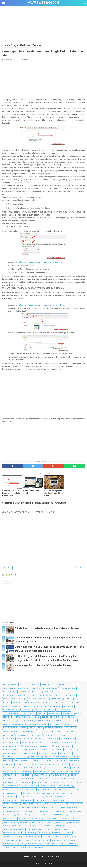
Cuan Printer (64, 754)
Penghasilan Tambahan (53, 805)
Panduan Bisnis (24, 801)
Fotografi (61, 762)
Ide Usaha (63, 769)
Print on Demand (75, 812)
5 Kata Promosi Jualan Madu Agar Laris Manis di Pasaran (47, 629)
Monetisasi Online (63, 794)
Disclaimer (60, 857)
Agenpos (69, 700)
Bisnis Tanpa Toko (63, 747)
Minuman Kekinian (44, 722)
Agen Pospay (28, 715)
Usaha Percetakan (35, 845)
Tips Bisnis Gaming (31, 838)
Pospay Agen (59, 812)
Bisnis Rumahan (18, 700)
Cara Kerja (15, 754)
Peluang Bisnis (9, 686)
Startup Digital (29, 827)
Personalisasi (28, 812)
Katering (73, 776)
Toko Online (69, 729)
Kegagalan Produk (26, 780)
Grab (73, 765)
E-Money (48, 758)
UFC (37, 841)
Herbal (14, 769)
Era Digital (38, 762)
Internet (35, 696)
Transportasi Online (11, 733)
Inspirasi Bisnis (24, 772)
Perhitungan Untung (11, 812)
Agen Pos (74, 733)
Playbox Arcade (44, 812)
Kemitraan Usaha (44, 780)
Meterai (58, 791)
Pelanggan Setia (40, 801)
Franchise (73, 762)
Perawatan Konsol (73, 805)
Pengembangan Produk (58, 725)
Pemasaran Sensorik (11, 805)
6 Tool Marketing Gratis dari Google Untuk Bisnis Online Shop (54, 494)
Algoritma (22, 736)
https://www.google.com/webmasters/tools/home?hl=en (42, 306)
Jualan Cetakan (40, 776)
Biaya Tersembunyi (10, 743)
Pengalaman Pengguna (36, 725)
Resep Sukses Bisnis (37, 819)
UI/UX (45, 841)
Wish (51, 733)
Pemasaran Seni (57, 801)
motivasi (38, 848)
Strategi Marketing (34, 830)
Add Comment (23, 61)
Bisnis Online (32, 689)
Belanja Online (66, 740)
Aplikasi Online (64, 736)
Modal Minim (27, 794)
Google (31, 700)
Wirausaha (51, 845)
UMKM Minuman (57, 841)
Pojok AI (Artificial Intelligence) (15, 696)
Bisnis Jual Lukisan (59, 743)
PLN (38, 711)
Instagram (38, 772)
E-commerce (60, 758)
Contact (34, 857)
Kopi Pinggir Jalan (27, 722)
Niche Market (8, 798)
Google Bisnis (61, 765)
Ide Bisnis (51, 769)
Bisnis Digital (26, 743)
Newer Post (7, 569)
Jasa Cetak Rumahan (72, 772)
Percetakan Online (29, 809)
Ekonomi (73, 758)
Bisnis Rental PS (46, 747)
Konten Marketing (40, 783)
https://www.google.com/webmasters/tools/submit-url (41, 263)
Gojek (35, 718)
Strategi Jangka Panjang (12, 830)
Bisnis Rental (53, 715)
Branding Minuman (10, 751)
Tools (77, 838)
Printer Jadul (23, 816)
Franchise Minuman (52, 707)
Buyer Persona (70, 751)
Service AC (73, 823)
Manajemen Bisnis (46, 787)
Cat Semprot (29, 754)
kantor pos (25, 848)
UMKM (5, 700)
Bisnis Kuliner (76, 743)
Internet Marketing (50, 696)
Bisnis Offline (30, 747)
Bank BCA (38, 740)
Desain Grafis (21, 758)
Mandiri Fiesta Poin (65, 787)
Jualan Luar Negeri (58, 776)
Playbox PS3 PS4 (9, 729)
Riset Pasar (48, 711)
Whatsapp (76, 704)
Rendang (22, 819)
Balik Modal (8, 740)
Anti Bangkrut (36, 736)
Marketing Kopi (9, 791)
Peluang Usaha (68, 696)
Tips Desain (46, 838)
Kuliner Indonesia (10, 787)
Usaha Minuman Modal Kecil (13, 845)
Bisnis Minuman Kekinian (12, 747)
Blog (21, 686)
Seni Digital (60, 823)
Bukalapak (56, 751)
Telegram (7, 838)
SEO (39, 729)
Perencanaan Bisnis (68, 809)
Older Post (80, 569)
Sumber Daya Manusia (61, 834)
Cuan (53, 754)
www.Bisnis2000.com (43, 3)
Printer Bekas (8, 816)
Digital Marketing (21, 718)
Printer (22, 729)
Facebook (45, 686)
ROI (31, 729)
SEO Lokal (24, 823)
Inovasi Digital (9, 772)
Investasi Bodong (53, 772)
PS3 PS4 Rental (9, 801)
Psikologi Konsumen (58, 816)
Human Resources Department (32, 769)
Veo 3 (43, 733)
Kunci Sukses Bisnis (10, 711)
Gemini (31, 765)
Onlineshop (60, 722)
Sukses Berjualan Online (12, 689)
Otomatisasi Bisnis (61, 798)
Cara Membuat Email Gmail (31, 493)
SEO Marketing (37, 823)
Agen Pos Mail (8, 736)
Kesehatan (67, 707)
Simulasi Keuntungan (11, 827)
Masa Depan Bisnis (44, 791)
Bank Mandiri (51, 740)
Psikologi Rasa (9, 819)
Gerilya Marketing (45, 765)
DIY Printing (8, 758)
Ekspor (6, 762)
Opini (48, 798)
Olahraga (22, 798)
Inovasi (74, 769)
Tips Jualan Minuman (63, 838)
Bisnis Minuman (31, 704)
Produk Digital (9, 693)
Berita (6, 704)
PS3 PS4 (71, 722)
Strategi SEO (44, 834)
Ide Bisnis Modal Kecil (50, 718)
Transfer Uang (9, 841)
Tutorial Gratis (25, 841)
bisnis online (36, 693)
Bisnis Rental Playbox (71, 715)
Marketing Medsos (26, 791)
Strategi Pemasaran (52, 729)
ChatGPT (37, 707)
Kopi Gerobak (56, 783)
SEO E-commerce (9, 823)
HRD (5, 769)
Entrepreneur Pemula (21, 762)
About (25, 857)
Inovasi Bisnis (67, 718)
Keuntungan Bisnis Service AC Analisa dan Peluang (43, 666)
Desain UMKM (36, 758)
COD (5, 754)
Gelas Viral (20, 765)
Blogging (25, 707)
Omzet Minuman (36, 798)
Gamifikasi (7, 765)
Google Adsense (67, 689)
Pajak (5, 725)
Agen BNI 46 (62, 733)
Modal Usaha (27, 711)
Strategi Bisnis (62, 711)
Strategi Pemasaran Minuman (56, 830)
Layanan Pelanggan (28, 787)
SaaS (49, 823)
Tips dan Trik (57, 700)
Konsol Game (24, 783)
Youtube (58, 686)
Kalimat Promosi (9, 722)
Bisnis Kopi (17, 704)
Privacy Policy (47, 857)
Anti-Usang (50, 736)
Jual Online (25, 776)
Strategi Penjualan (10, 834)
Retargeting (54, 819)
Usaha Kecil (71, 841)
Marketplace (50, 693)
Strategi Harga (62, 827)
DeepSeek (7, 718)
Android (41, 715)
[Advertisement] (43, 24)
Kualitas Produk (72, 783)
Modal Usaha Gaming (44, 794)
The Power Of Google (11, 715)
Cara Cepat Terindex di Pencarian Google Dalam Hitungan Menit (12, 494)
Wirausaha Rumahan (67, 845)
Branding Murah (28, 751)
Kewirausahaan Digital (64, 780)
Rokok (65, 819)
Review (55, 704)
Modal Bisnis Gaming (11, 794)
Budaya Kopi (43, 751)
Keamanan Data (9, 780)
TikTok (18, 838)
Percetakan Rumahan (49, 809)
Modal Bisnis (71, 791)
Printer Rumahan (40, 816)
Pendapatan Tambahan (31, 805)
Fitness (50, 762)
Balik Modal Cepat (24, 740)
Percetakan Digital (10, 809)
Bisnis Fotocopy (42, 743)
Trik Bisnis (32, 686)
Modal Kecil (43, 700)
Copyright (42, 754)
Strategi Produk (28, 834)
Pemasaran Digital (49, 689)
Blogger (44, 704)
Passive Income (18, 725)
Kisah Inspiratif (9, 783)
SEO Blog (76, 819)
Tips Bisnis (23, 693)
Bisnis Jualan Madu (10, 707)
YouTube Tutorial (10, 848)
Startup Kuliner (45, 827)
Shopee (65, 704)
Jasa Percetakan (10, 776)
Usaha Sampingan (30, 733)
